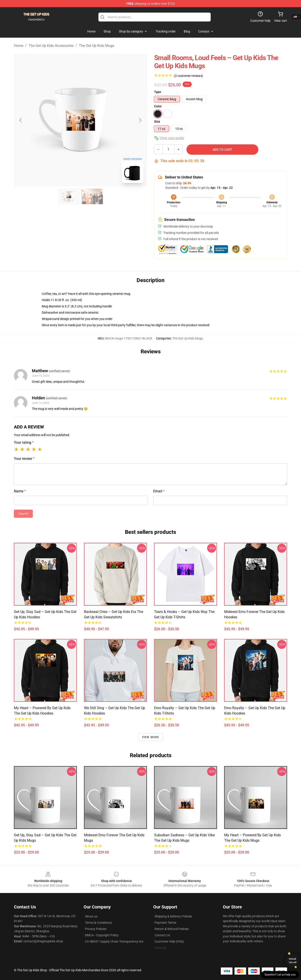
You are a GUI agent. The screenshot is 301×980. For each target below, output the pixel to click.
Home (19, 46)
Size (157, 122)
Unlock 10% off (293, 961)
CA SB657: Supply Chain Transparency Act (114, 941)
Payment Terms (165, 923)
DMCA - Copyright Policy (102, 935)
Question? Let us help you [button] (280, 975)
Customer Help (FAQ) (169, 941)
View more (151, 737)
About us (91, 916)
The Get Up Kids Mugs (96, 46)
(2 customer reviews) (188, 76)
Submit (23, 514)
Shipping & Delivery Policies (173, 916)
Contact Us (162, 935)
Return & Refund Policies (172, 929)
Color (158, 106)
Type (158, 92)
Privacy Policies (96, 929)
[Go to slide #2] (92, 196)
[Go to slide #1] (69, 196)
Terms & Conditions (98, 923)
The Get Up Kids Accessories (51, 46)
